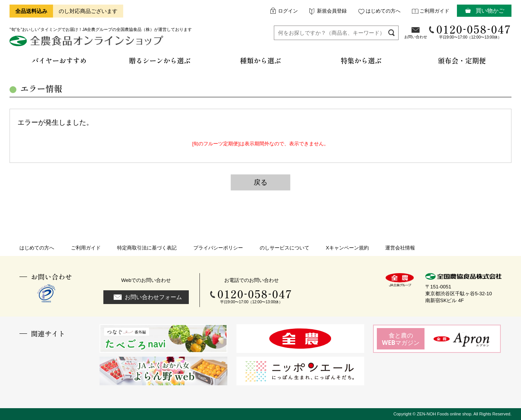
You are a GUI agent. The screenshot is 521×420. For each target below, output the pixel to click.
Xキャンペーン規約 (347, 248)
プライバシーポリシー (218, 248)
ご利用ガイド (434, 11)
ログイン (288, 11)
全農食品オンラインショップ (88, 44)
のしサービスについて (285, 248)
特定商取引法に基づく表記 (147, 248)
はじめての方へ (383, 11)
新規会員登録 (332, 11)
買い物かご (490, 10)
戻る (260, 182)
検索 (392, 33)
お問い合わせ (416, 37)
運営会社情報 (400, 248)
